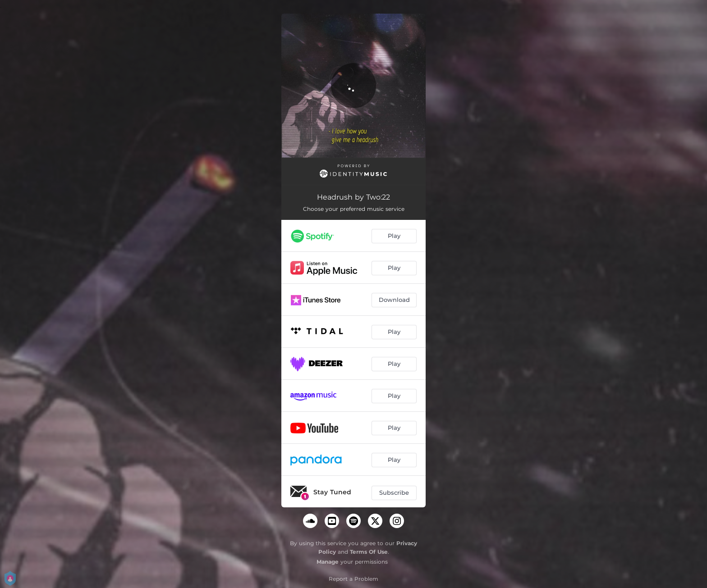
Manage (328, 562)
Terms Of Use (369, 552)
